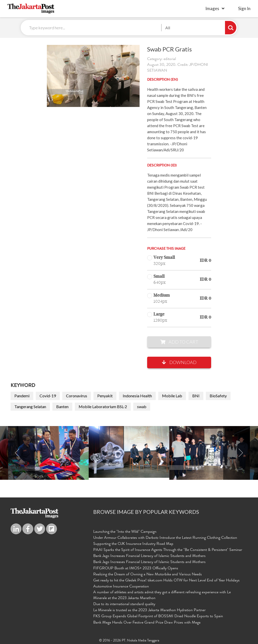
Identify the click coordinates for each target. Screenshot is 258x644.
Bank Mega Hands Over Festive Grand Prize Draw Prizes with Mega (147, 622)
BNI (196, 396)
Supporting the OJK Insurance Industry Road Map (133, 544)
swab (142, 407)
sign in (244, 8)
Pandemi (22, 396)
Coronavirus (77, 396)
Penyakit (105, 396)
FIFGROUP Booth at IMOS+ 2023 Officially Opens (136, 568)
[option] (129, 452)
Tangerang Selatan (30, 407)
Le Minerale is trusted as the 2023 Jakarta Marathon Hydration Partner (149, 610)
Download (179, 362)
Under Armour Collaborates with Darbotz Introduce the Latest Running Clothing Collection (165, 538)
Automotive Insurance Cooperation (121, 586)
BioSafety (218, 396)
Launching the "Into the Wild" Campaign (125, 532)
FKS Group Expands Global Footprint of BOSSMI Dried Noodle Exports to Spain (158, 616)
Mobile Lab (172, 396)
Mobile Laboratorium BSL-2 (103, 407)
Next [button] (241, 453)
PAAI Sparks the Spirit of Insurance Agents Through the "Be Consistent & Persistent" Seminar (168, 550)
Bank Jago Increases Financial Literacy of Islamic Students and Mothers (149, 556)
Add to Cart (179, 342)
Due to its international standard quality (124, 604)
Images (212, 8)
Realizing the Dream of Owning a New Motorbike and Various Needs (148, 574)
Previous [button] (17, 453)
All (168, 28)
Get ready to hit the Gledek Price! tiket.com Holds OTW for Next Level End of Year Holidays (166, 580)
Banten (62, 407)
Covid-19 (48, 396)
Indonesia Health (137, 396)
